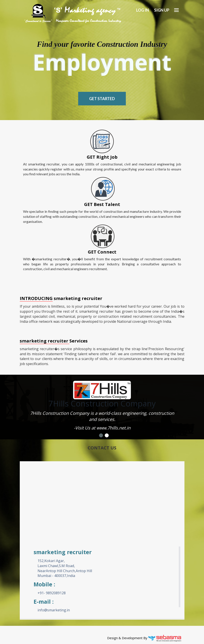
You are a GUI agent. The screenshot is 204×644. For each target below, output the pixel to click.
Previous (29, 400)
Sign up (162, 10)
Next (175, 400)
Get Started (102, 99)
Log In (143, 10)
